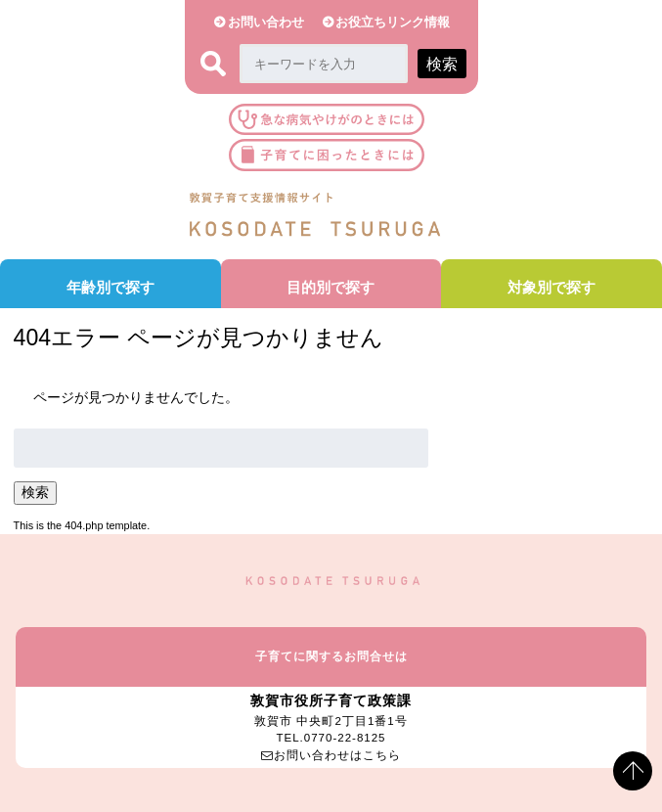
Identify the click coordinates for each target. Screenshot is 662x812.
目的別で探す (331, 287)
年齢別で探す (110, 287)
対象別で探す (552, 287)
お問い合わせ (266, 22)
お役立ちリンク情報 (393, 22)
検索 (35, 493)
